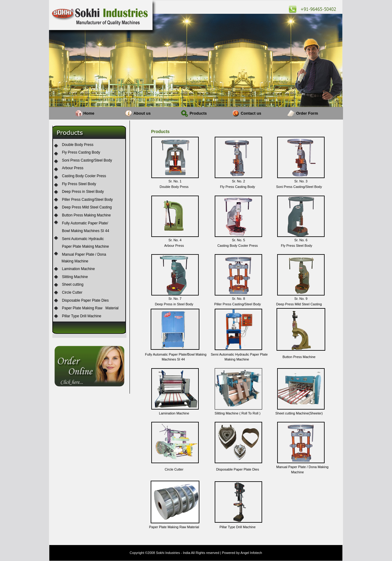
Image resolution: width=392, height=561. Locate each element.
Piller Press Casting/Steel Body (87, 200)
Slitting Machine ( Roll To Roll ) (238, 413)
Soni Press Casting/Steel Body (87, 160)
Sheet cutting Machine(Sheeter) (299, 413)
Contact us (251, 113)
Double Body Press (78, 145)
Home (89, 113)
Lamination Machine (78, 269)
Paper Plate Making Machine (85, 246)
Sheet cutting (73, 284)
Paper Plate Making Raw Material (90, 308)
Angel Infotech (251, 553)
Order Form (307, 113)
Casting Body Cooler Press (84, 176)
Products (198, 113)
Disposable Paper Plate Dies (85, 300)
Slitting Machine (75, 277)
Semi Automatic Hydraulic (83, 239)
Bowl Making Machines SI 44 (85, 231)
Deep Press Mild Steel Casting (87, 207)
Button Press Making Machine (86, 215)
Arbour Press (73, 168)
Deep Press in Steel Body (83, 192)
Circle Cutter (72, 292)
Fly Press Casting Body (81, 152)
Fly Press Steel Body (79, 184)
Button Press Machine (299, 357)
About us (142, 113)
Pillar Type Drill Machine (82, 316)
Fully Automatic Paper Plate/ (85, 223)
